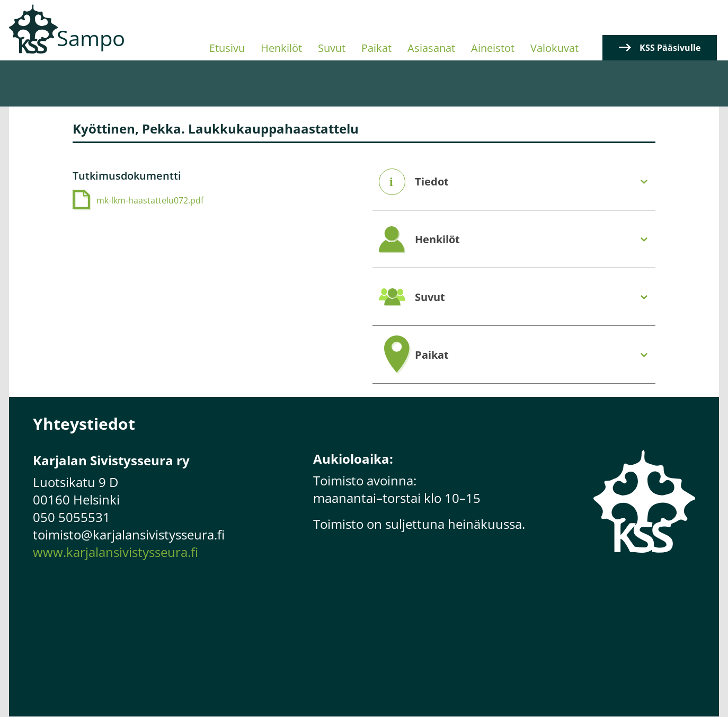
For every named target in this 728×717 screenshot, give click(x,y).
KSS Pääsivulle (670, 48)
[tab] (514, 182)
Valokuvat (554, 48)
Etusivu (227, 48)
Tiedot (432, 182)
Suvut (332, 48)
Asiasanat (431, 48)
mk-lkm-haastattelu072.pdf (150, 200)
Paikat (376, 48)
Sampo (91, 38)
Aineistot (493, 48)
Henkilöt (281, 48)
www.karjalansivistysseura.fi (116, 552)
